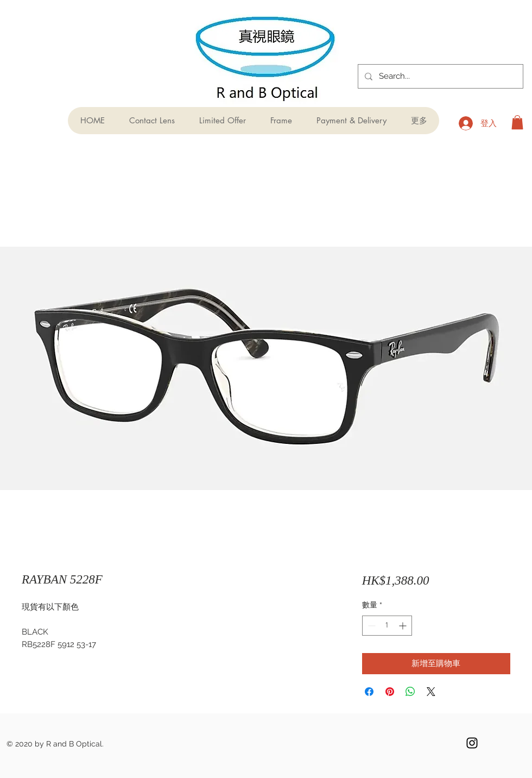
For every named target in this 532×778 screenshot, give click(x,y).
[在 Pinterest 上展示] (390, 692)
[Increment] (404, 626)
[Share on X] (431, 692)
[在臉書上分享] (369, 692)
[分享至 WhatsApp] (410, 692)
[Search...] (439, 76)
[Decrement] (370, 626)
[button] (517, 122)
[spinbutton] (387, 626)
